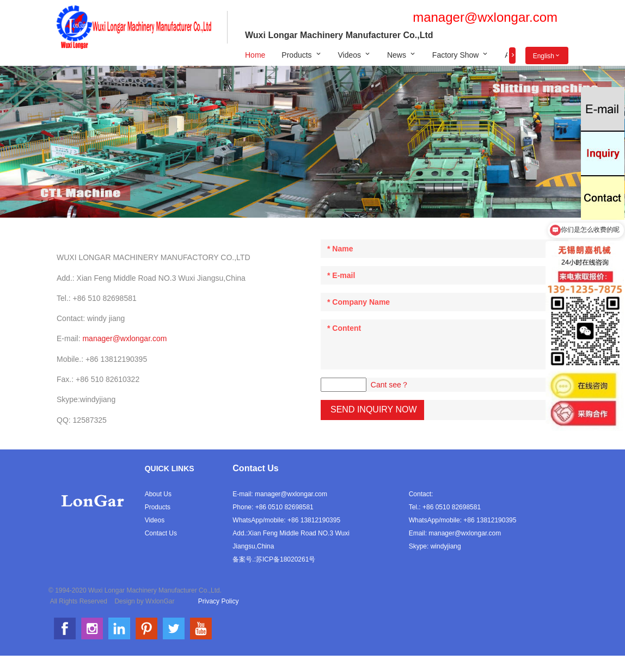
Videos (350, 55)
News (397, 55)
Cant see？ (390, 385)
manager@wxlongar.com (485, 17)
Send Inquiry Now (374, 409)
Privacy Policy (219, 601)
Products (296, 55)
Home (255, 55)
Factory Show (456, 55)
